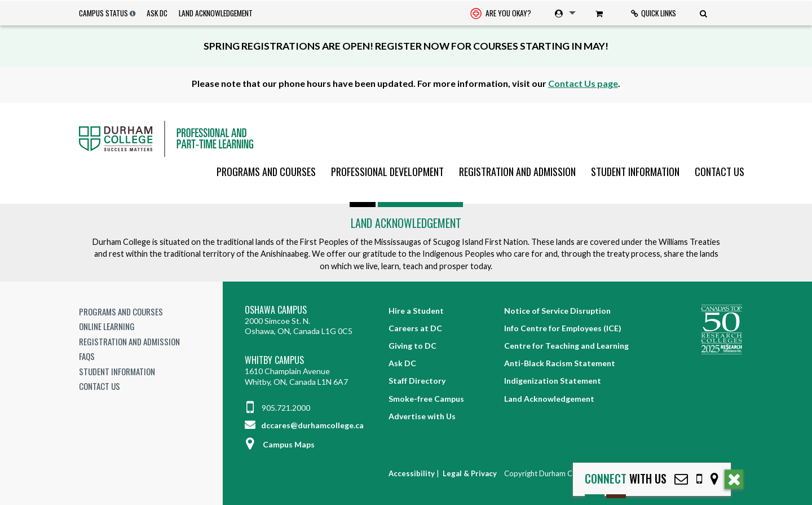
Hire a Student (416, 311)
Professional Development (387, 172)
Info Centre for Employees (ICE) (563, 328)
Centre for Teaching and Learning (566, 346)
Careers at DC (415, 328)
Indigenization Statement (553, 381)
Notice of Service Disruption (557, 311)
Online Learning (107, 326)
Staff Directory (417, 381)
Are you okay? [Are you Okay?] (501, 14)
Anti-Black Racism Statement (560, 363)
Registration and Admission (517, 172)
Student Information (635, 172)
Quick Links (654, 13)
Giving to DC (412, 346)
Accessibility (412, 473)
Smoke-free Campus (426, 399)
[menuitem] (501, 13)
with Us (626, 479)
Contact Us (720, 172)
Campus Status (103, 13)
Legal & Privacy (470, 473)
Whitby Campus (274, 360)
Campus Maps (280, 444)
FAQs (87, 356)
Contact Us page (583, 83)
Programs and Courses (266, 172)
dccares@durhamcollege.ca (304, 425)
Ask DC (157, 13)
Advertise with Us (422, 416)
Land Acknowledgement (216, 13)
